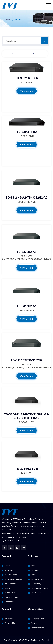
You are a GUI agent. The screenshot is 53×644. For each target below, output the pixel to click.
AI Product (9, 570)
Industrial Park (37, 579)
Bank (33, 575)
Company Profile (38, 619)
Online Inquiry (37, 628)
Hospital (35, 570)
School (34, 566)
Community (36, 584)
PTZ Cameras (11, 584)
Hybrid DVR (10, 593)
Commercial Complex (40, 588)
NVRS (7, 20)
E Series (14, 54)
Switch (8, 566)
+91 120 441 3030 (11, 541)
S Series (35, 54)
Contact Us (10, 623)
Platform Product (12, 597)
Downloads (9, 619)
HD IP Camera (11, 575)
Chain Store (36, 593)
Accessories (10, 602)
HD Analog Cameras (13, 579)
